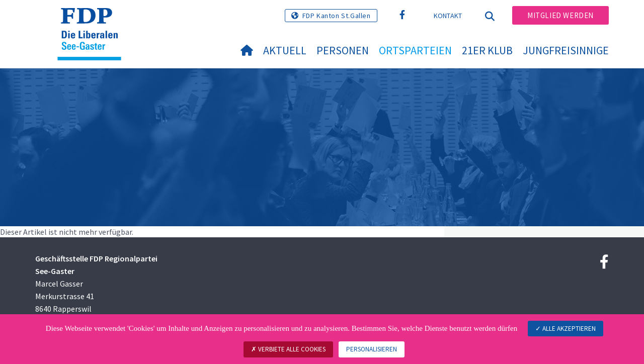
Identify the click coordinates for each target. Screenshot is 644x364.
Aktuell (285, 50)
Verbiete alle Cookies (288, 349)
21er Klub (487, 50)
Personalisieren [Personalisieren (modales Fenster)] (372, 349)
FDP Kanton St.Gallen (337, 16)
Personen (343, 50)
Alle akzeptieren (566, 329)
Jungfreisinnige (566, 50)
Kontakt (448, 16)
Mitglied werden (560, 15)
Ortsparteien (415, 50)
